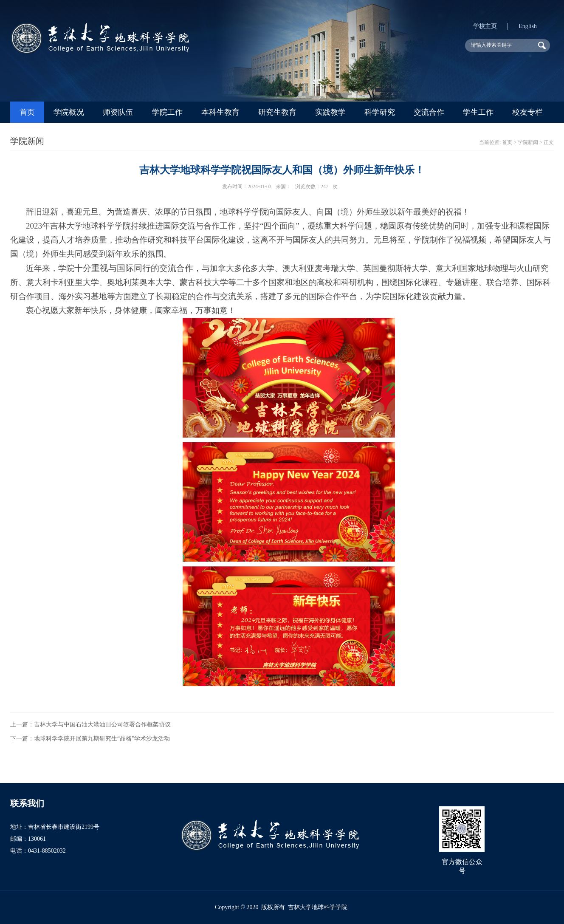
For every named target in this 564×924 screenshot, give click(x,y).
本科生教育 (220, 112)
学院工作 (167, 112)
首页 (27, 112)
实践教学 (330, 112)
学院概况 (69, 112)
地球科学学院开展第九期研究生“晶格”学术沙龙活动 (102, 739)
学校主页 (485, 26)
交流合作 (429, 112)
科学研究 (380, 112)
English (528, 26)
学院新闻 (528, 142)
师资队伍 (118, 112)
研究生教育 (277, 112)
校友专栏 (527, 112)
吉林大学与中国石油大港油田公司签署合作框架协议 (102, 725)
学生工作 (478, 112)
